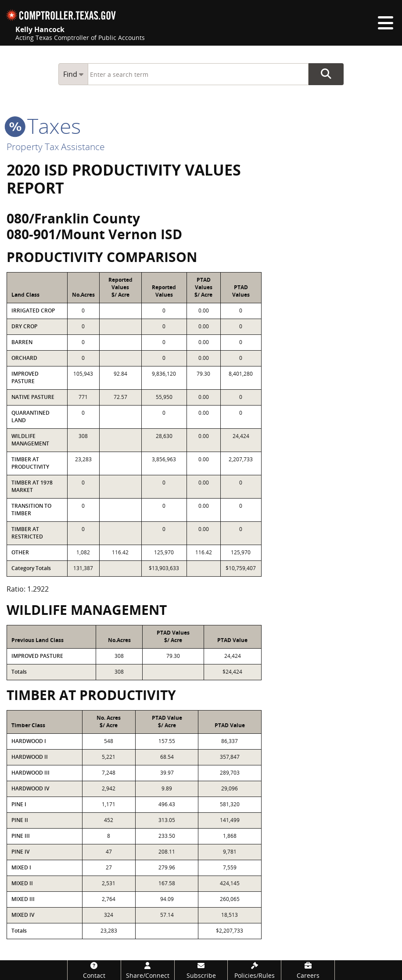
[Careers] (308, 970)
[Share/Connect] (148, 970)
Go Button (326, 74)
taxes (44, 126)
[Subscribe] (201, 970)
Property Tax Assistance (56, 147)
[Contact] (94, 970)
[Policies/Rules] (254, 970)
